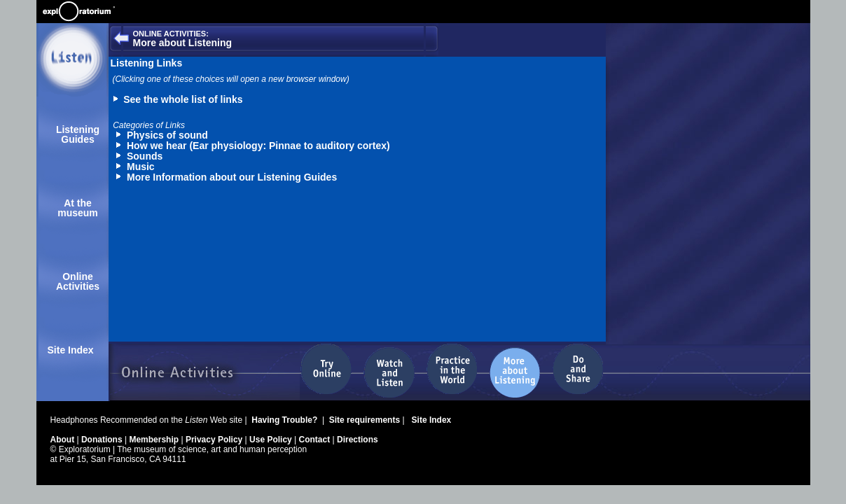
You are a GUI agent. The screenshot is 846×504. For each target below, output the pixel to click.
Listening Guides (78, 134)
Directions (358, 440)
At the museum (78, 208)
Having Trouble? (285, 420)
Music (141, 167)
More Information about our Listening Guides (232, 177)
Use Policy (272, 440)
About (64, 440)
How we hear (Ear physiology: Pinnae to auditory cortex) (258, 146)
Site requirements (366, 420)
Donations (103, 440)
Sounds (145, 156)
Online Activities (78, 281)
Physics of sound (167, 135)
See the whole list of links (183, 99)
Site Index (71, 350)
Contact (316, 440)
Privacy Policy (215, 440)
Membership (155, 440)
